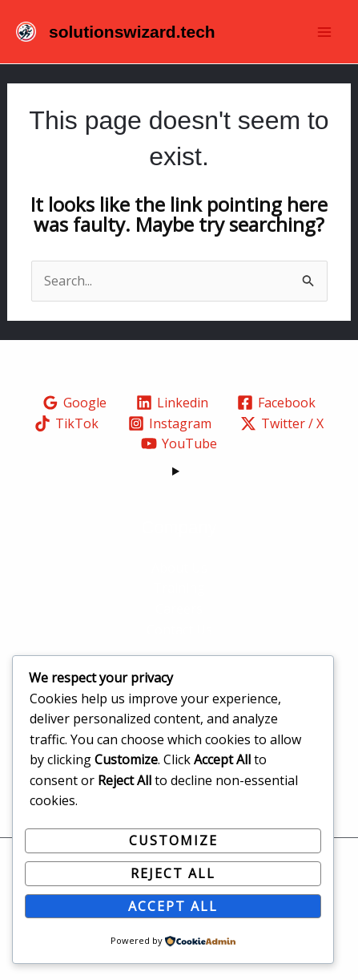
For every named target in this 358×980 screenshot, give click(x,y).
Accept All (173, 906)
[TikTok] (66, 423)
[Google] (74, 403)
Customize (173, 840)
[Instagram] (169, 423)
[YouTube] (179, 443)
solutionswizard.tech (132, 32)
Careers (179, 609)
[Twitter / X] (282, 423)
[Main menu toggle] (324, 32)
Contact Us (179, 630)
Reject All (173, 873)
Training (179, 588)
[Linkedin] (172, 403)
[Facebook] (277, 403)
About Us (179, 568)
